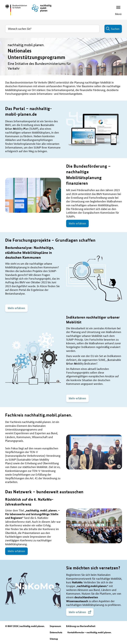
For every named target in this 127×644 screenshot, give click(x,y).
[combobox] (52, 29)
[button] (58, 210)
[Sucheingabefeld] (52, 29)
